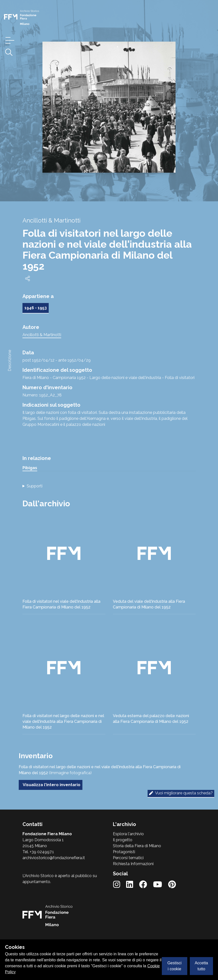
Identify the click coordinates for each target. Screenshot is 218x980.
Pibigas (30, 468)
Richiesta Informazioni (133, 864)
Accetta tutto (201, 966)
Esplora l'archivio (128, 834)
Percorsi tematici (128, 858)
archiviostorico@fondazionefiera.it (54, 858)
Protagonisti (124, 852)
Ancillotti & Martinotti (42, 335)
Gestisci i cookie (174, 966)
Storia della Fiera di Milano (137, 846)
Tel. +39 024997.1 (38, 852)
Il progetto (123, 840)
